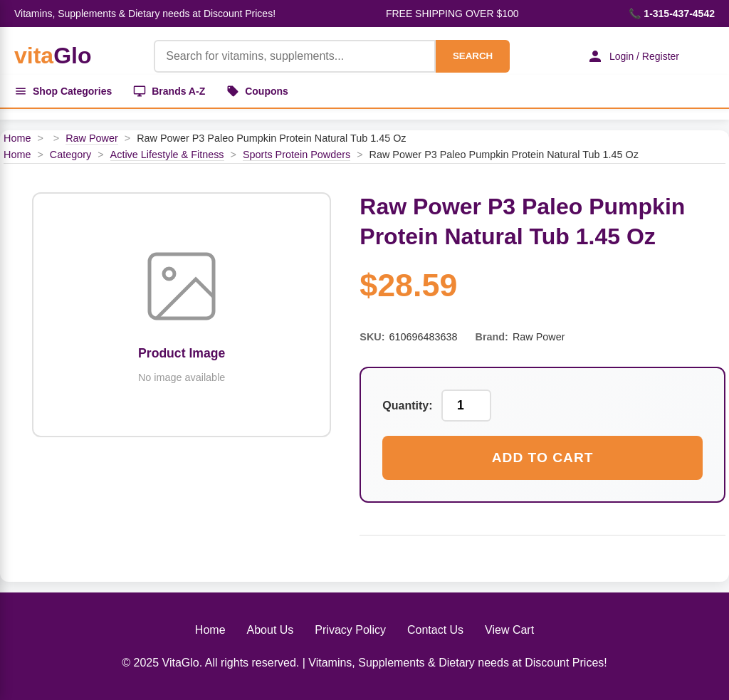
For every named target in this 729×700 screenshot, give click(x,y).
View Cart (509, 630)
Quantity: (407, 406)
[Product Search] (295, 56)
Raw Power (92, 138)
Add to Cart (543, 458)
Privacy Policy (350, 630)
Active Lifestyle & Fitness (167, 155)
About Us (271, 630)
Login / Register (633, 56)
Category (70, 155)
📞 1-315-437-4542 (672, 14)
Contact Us (435, 630)
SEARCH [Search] (473, 56)
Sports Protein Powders (297, 155)
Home (17, 138)
